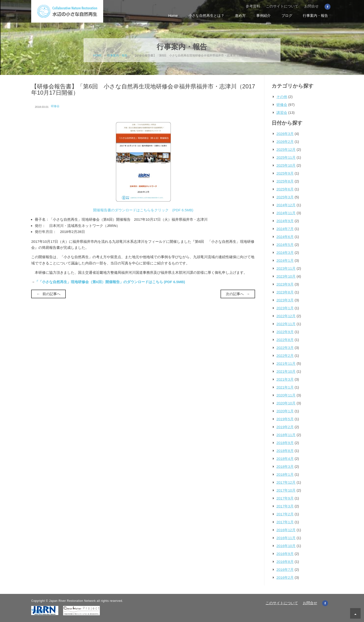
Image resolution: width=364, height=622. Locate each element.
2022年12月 (286, 316)
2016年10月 (286, 546)
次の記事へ (235, 294)
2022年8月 (285, 340)
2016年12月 (286, 530)
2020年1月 (285, 411)
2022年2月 (285, 356)
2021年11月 (286, 363)
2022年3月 (285, 348)
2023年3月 (285, 300)
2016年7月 (285, 570)
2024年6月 (285, 237)
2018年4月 (285, 459)
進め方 (240, 15)
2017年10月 (286, 490)
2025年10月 (286, 165)
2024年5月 (285, 245)
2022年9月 (285, 332)
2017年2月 (285, 514)
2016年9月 (285, 554)
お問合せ (311, 6)
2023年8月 (285, 292)
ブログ (287, 15)
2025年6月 (285, 189)
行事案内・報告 (315, 15)
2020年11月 (286, 395)
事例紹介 (263, 15)
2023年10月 (286, 276)
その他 (282, 97)
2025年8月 (285, 181)
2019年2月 (285, 427)
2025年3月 (285, 197)
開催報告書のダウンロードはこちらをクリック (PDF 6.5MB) (143, 210)
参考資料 (253, 6)
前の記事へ (51, 294)
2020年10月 (286, 403)
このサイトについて (282, 6)
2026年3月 (285, 134)
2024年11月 (286, 213)
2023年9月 (285, 284)
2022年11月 (286, 324)
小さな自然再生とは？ (206, 15)
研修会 (55, 106)
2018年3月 (285, 466)
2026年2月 (285, 142)
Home (173, 15)
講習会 (282, 113)
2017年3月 (285, 506)
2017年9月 (285, 498)
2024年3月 (285, 253)
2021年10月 (286, 371)
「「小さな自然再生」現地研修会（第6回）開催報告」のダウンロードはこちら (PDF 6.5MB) (110, 282)
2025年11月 (286, 157)
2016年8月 (285, 562)
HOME (97, 55)
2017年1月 (285, 522)
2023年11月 (286, 268)
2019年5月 (285, 419)
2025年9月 (285, 173)
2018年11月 (286, 435)
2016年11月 (286, 538)
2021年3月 (285, 379)
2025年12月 (286, 149)
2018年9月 (285, 443)
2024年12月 (286, 205)
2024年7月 (285, 229)
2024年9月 (285, 221)
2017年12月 (286, 482)
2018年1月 (285, 474)
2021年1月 (285, 387)
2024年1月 (285, 260)
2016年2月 (285, 577)
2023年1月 (285, 308)
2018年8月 (285, 451)
